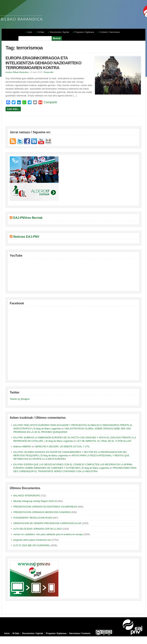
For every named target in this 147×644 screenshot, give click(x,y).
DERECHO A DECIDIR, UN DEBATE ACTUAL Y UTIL (62, 447)
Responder (49, 72)
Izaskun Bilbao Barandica (17, 72)
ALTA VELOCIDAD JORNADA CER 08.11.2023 (38, 529)
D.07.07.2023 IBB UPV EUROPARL (32, 545)
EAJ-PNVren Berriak (28, 218)
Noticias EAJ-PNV (26, 237)
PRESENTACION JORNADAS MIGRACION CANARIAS (42, 512)
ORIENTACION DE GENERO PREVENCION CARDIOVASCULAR (47, 523)
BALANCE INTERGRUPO (27, 496)
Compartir (51, 102)
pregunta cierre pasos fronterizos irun (32, 540)
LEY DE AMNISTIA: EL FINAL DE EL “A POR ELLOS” (104, 441)
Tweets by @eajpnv (20, 399)
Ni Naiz (41, 32)
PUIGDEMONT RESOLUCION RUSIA (33, 518)
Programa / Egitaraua (84, 32)
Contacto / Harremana (110, 32)
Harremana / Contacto (80, 633)
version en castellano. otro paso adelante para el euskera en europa (48, 534)
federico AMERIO (22, 447)
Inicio (30, 32)
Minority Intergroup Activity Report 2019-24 (35, 501)
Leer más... (13, 109)
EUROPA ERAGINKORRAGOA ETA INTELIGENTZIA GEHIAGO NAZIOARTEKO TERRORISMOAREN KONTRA (43, 63)
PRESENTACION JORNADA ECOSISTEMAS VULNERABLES (45, 507)
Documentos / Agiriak (59, 32)
